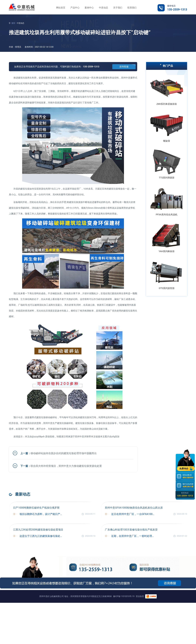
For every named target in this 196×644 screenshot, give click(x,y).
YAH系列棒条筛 (167, 251)
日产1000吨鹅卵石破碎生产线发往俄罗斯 (36, 508)
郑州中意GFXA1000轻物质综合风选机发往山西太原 (134, 508)
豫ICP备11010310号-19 (124, 596)
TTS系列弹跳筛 (167, 178)
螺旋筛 (167, 141)
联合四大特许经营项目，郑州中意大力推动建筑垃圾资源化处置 (66, 466)
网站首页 (61, 8)
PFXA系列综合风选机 (167, 215)
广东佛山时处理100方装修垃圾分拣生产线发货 (131, 530)
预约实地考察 (188, 485)
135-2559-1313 (177, 10)
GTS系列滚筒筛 (167, 288)
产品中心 (75, 8)
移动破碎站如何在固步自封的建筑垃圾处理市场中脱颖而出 (64, 453)
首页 (13, 23)
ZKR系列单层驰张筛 (167, 104)
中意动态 (103, 8)
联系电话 (185, 494)
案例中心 (89, 8)
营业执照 (140, 596)
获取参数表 (188, 476)
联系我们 (132, 8)
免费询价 (184, 469)
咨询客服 (124, 67)
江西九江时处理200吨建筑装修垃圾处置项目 (38, 530)
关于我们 (118, 8)
